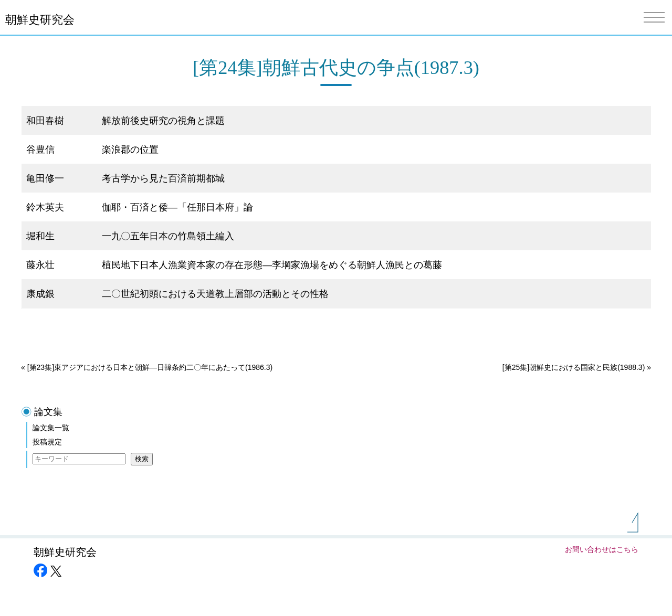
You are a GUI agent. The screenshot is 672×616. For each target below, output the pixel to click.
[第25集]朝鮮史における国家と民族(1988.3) (574, 367)
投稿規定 (47, 442)
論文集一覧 (51, 428)
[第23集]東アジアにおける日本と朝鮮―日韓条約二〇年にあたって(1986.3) (150, 367)
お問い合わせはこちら (602, 549)
